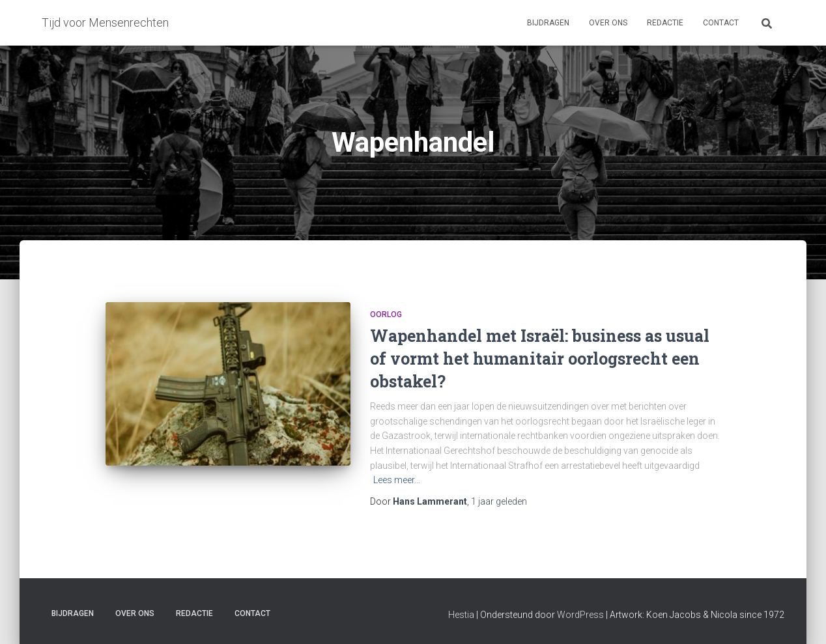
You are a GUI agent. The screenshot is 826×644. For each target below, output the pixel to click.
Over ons (608, 23)
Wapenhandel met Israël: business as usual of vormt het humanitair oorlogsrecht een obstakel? (540, 358)
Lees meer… (397, 480)
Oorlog (386, 315)
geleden (499, 501)
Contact (721, 23)
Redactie (665, 23)
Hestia (461, 615)
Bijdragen (548, 23)
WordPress (580, 615)
